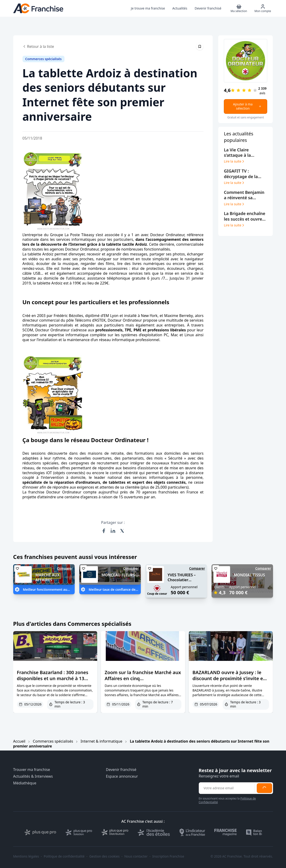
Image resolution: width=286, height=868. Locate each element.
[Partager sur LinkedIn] (113, 531)
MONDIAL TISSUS (249, 575)
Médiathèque (25, 783)
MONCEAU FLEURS (118, 575)
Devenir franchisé (121, 770)
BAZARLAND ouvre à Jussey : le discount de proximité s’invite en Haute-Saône (229, 678)
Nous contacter (136, 856)
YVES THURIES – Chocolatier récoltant (182, 580)
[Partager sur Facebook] (104, 531)
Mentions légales (26, 856)
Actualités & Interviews (33, 776)
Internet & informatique (101, 741)
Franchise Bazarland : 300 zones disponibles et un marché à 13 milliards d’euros (53, 678)
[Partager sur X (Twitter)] (122, 531)
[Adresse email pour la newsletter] (227, 788)
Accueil (19, 741)
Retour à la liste (38, 46)
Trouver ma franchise (32, 770)
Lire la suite (234, 161)
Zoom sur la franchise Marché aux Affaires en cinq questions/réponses (143, 678)
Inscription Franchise (168, 856)
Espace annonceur (122, 776)
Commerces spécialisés (53, 741)
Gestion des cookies (104, 856)
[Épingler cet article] (200, 46)
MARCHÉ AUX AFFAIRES (48, 577)
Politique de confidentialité (64, 856)
